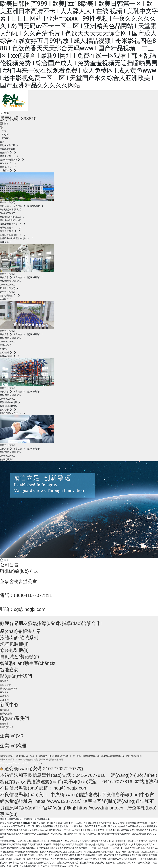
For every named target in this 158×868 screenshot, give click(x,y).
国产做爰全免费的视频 (62, 848)
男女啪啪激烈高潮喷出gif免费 (69, 859)
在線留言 (4, 724)
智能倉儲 (9, 670)
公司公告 (9, 565)
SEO (40, 763)
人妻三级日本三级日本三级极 (32, 841)
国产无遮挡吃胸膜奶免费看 (38, 844)
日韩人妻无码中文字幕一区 (40, 859)
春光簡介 (4, 681)
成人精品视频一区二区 (85, 848)
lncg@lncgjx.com (91, 756)
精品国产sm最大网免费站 (93, 863)
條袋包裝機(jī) (14, 650)
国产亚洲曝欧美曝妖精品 (90, 855)
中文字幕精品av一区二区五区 (65, 866)
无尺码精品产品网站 (87, 841)
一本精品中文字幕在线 (21, 863)
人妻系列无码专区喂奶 (109, 841)
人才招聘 (4, 700)
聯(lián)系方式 (7, 727)
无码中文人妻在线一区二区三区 (137, 852)
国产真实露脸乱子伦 (95, 844)
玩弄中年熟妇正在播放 (96, 859)
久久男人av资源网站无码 (52, 852)
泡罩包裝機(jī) (14, 644)
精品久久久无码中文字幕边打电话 (104, 852)
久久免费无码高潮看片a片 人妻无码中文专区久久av (131, 844)
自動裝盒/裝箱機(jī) (20, 657)
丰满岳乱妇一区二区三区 (38, 866)
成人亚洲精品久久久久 (45, 863)
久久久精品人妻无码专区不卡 (63, 855)
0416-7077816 (91, 775)
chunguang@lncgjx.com (113, 756)
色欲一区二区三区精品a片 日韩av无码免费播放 (129, 863)
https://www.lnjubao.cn (100, 808)
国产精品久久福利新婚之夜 (26, 852)
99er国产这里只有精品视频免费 (119, 855)
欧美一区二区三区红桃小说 (135, 841)
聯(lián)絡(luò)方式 (19, 571)
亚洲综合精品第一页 (16, 859)
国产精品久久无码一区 (36, 855)
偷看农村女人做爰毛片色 (137, 848)
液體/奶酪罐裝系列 (19, 638)
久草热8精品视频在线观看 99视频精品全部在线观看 (25, 848)
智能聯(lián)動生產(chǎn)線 (28, 663)
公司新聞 (4, 710)
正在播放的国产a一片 (76, 852)
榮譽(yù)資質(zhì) (8, 689)
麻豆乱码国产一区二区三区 (111, 848)
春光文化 (4, 692)
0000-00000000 (8, 213)
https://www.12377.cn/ (58, 801)
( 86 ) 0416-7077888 (25, 756)
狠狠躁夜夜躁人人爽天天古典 (62, 841)
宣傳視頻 (4, 696)
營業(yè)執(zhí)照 (134, 756)
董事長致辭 (5, 685)
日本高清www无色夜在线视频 (122, 859)
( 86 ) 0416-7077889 (59, 756)
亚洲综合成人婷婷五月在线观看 (68, 844)
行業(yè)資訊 (6, 714)
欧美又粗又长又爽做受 (68, 863)
